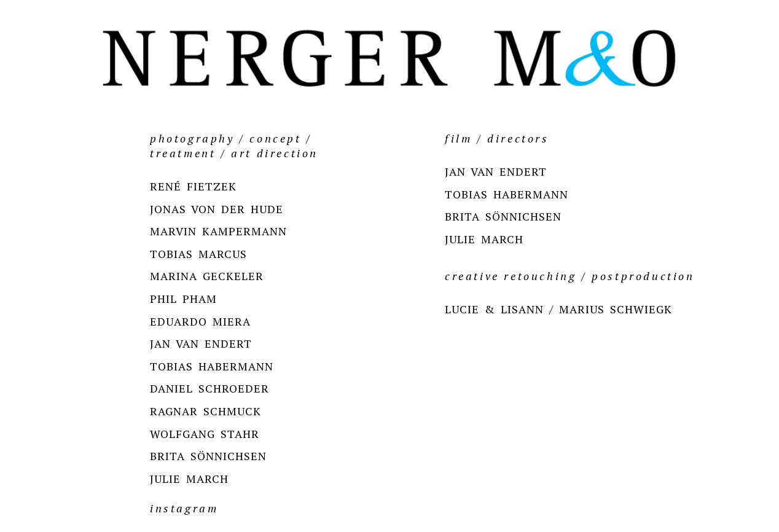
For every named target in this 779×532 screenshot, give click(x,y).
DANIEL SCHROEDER (209, 388)
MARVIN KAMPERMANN (218, 231)
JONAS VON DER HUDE (217, 209)
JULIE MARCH (189, 479)
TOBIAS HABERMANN (212, 366)
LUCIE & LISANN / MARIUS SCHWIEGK (558, 309)
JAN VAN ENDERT (201, 343)
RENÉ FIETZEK (193, 186)
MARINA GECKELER (207, 276)
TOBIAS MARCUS (198, 254)
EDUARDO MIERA (200, 321)
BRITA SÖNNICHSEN (208, 456)
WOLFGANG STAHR (205, 434)
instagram (184, 508)
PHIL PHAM (183, 299)
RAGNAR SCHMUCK (206, 411)
